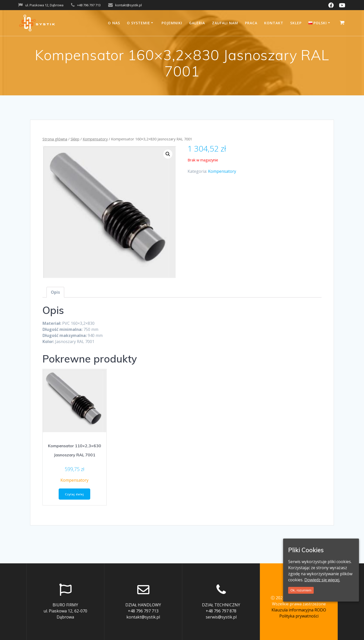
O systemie (139, 23)
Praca (251, 23)
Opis (55, 292)
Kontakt (274, 23)
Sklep (296, 23)
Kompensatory (95, 139)
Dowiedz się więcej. (322, 580)
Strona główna (55, 139)
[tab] (55, 292)
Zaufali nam (225, 23)
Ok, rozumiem (301, 590)
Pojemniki (172, 23)
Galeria (197, 23)
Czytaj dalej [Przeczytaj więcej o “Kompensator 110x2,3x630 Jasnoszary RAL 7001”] (74, 494)
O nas (114, 23)
